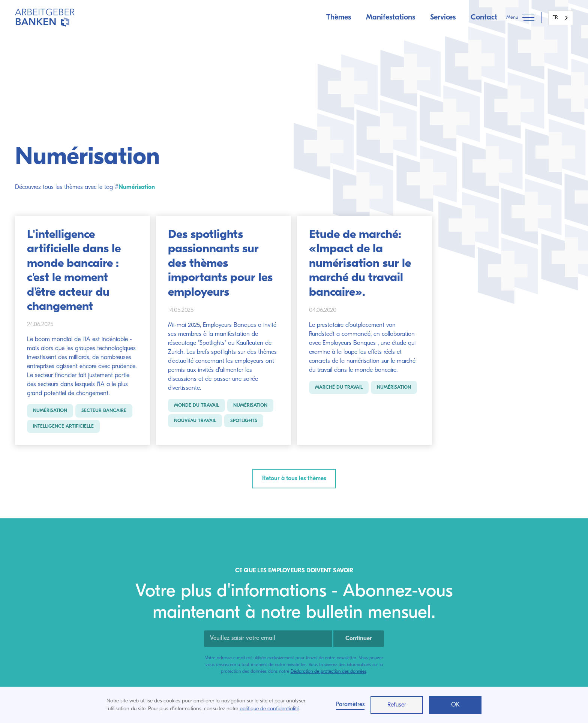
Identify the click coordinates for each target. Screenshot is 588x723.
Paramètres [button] (350, 705)
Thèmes (339, 18)
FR (555, 17)
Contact (484, 18)
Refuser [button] (397, 705)
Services (443, 18)
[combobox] (561, 18)
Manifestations (391, 18)
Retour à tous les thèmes (294, 479)
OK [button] (455, 705)
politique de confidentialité (269, 709)
